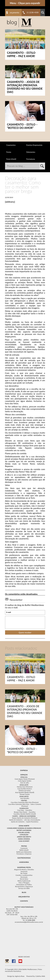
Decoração (24, 877)
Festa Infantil (11, 159)
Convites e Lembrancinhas (24, 875)
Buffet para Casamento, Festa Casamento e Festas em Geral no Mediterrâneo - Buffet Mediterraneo (19, 23)
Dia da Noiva (24, 879)
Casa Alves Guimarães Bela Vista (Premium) (25, 802)
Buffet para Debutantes (24, 852)
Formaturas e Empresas (24, 854)
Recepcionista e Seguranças (24, 886)
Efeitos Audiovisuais (24, 881)
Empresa (24, 770)
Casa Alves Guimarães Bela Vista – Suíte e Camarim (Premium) (25, 805)
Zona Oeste (24, 796)
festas (24, 846)
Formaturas (31, 159)
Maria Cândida (24, 839)
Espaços (24, 775)
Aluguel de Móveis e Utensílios (24, 870)
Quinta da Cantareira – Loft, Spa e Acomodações (25, 820)
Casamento (24, 848)
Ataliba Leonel (24, 832)
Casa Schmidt (24, 841)
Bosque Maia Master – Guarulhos (25, 812)
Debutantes (31, 152)
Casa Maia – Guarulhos (25, 810)
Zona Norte (24, 826)
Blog (24, 892)
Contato (24, 901)
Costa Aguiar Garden (25, 781)
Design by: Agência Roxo (16, 976)
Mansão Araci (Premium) (25, 787)
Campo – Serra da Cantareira (24, 816)
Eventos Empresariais (34, 145)
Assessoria (24, 862)
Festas (9, 152)
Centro (24, 800)
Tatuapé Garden (25, 794)
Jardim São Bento (24, 837)
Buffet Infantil (24, 850)
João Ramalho (25, 798)
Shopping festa (24, 867)
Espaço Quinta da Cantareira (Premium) (25, 818)
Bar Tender (24, 873)
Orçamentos (24, 897)
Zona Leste (24, 785)
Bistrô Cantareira (24, 830)
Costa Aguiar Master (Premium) (25, 779)
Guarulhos (24, 808)
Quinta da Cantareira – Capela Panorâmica (25, 822)
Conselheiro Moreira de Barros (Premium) (24, 828)
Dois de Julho (25, 783)
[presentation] (25, 623)
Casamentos (11, 145)
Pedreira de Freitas (25, 791)
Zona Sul (24, 777)
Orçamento (15, 12)
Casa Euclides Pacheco (25, 789)
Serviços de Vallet (24, 888)
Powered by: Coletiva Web (36, 976)
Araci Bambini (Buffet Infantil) (25, 792)
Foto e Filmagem (24, 883)
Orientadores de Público (24, 885)
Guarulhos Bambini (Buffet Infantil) (25, 814)
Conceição (24, 835)
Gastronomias (24, 858)
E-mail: (9, 612)
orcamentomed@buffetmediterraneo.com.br (29, 922)
